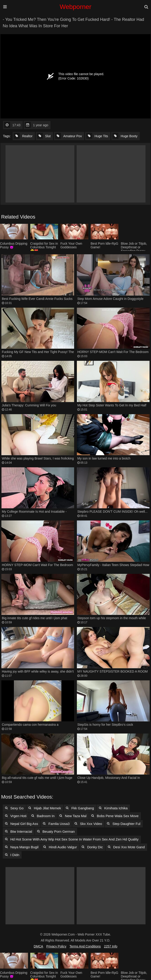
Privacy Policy (56, 946)
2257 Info (111, 946)
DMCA (38, 946)
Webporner (75, 7)
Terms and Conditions (85, 946)
